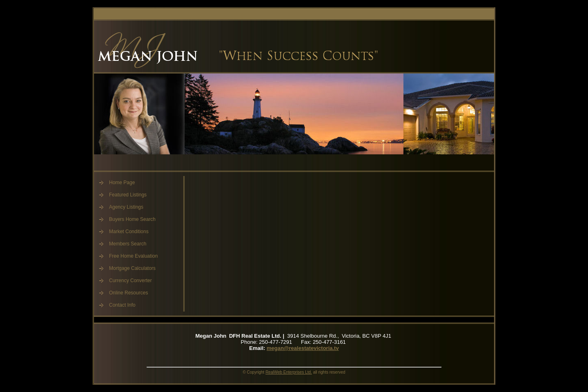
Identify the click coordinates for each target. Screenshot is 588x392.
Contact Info (122, 305)
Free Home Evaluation (133, 256)
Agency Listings (126, 207)
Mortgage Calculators (132, 268)
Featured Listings (128, 195)
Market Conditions (129, 232)
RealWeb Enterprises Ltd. (289, 372)
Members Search (128, 244)
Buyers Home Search (132, 219)
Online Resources (128, 293)
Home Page (122, 183)
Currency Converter (130, 281)
